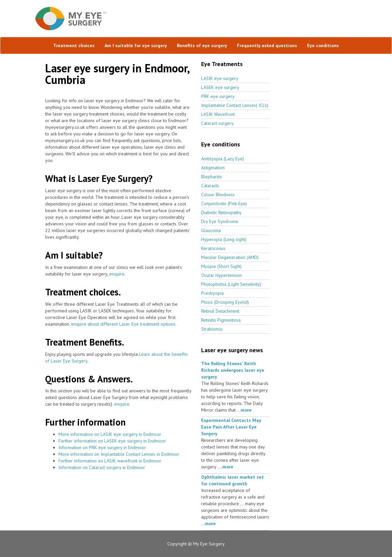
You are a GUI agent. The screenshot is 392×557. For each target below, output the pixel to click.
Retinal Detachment (220, 311)
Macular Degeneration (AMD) (230, 257)
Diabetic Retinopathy (221, 212)
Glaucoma (211, 230)
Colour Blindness (218, 195)
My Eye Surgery (209, 544)
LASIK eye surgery (220, 78)
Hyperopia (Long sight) (224, 239)
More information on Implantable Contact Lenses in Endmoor (119, 454)
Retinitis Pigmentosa (221, 320)
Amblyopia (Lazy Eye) (223, 159)
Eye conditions (323, 45)
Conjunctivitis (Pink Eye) (224, 203)
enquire (117, 274)
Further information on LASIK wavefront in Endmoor (110, 461)
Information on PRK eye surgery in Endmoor (102, 447)
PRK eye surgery (218, 96)
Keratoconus (213, 248)
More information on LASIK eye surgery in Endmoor (110, 434)
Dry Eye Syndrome (220, 221)
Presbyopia (212, 293)
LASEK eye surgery (220, 87)
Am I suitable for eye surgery (136, 45)
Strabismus (212, 329)
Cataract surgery (217, 123)
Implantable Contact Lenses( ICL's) (235, 105)
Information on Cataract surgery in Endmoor (102, 467)
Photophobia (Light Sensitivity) (231, 284)
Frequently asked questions (267, 45)
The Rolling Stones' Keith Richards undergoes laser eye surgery (233, 370)
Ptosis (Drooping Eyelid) (225, 302)
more (246, 410)
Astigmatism (213, 168)
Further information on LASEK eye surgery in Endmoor (112, 441)
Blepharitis (212, 177)
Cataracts (210, 186)
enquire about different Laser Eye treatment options (123, 324)
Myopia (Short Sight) (221, 266)
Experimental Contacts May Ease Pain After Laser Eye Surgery (231, 427)
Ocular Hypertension (222, 275)
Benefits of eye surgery (202, 45)
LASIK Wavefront (218, 114)
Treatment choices (74, 45)
